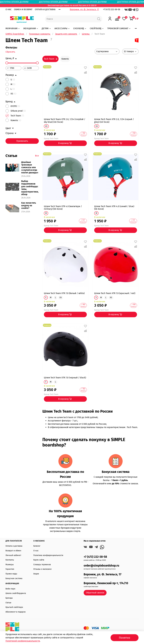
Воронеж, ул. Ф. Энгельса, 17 (84, 9)
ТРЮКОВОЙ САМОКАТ (119, 28)
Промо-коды (11, 574)
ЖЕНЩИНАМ (31, 28)
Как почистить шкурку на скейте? (29, 205)
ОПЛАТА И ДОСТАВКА (45, 9)
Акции (36, 574)
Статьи (8, 603)
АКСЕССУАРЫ (62, 28)
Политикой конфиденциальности (23, 641)
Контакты (10, 560)
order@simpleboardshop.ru (101, 566)
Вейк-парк (10, 589)
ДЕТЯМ (46, 28)
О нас (36, 551)
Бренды (9, 598)
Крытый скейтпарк (14, 607)
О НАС (9, 9)
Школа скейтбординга (16, 593)
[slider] (7, 63)
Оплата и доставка (14, 546)
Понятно (125, 638)
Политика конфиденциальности (48, 555)
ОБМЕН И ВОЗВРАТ (23, 9)
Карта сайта (39, 560)
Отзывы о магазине (42, 569)
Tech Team (49, 59)
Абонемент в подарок (15, 612)
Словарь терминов (42, 565)
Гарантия (10, 569)
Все (37, 156)
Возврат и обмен (13, 551)
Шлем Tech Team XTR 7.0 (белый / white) (64, 293)
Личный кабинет (13, 555)
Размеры (10, 565)
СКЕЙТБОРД (97, 28)
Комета (65, 59)
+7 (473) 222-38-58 (112, 9)
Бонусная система (14, 578)
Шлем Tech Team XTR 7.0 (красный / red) (115, 293)
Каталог (37, 546)
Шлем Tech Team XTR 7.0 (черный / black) (65, 378)
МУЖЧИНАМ (13, 28)
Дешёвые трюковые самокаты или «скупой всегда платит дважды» (30, 167)
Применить (22, 141)
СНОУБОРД (80, 28)
